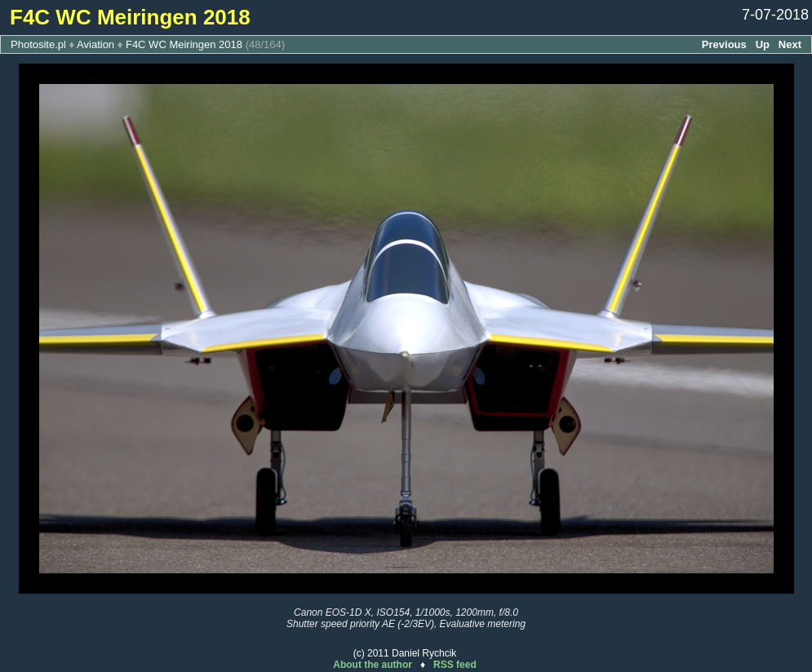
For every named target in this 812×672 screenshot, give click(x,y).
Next (790, 44)
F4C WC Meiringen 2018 (184, 44)
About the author (373, 665)
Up (763, 44)
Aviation (95, 44)
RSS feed (455, 665)
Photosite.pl (38, 44)
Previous (724, 44)
